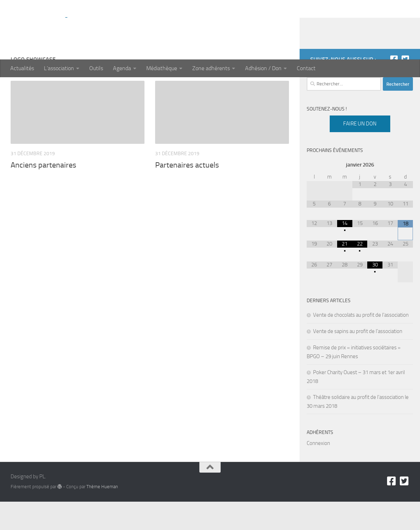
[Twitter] (405, 88)
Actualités (22, 68)
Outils (96, 68)
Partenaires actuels (187, 193)
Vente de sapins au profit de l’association (358, 360)
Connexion (318, 472)
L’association (59, 68)
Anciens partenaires (43, 193)
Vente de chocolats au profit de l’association (361, 343)
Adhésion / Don (263, 68)
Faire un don (360, 152)
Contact (306, 68)
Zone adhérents (211, 68)
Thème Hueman (102, 515)
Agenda (122, 68)
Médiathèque (162, 68)
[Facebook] (394, 88)
